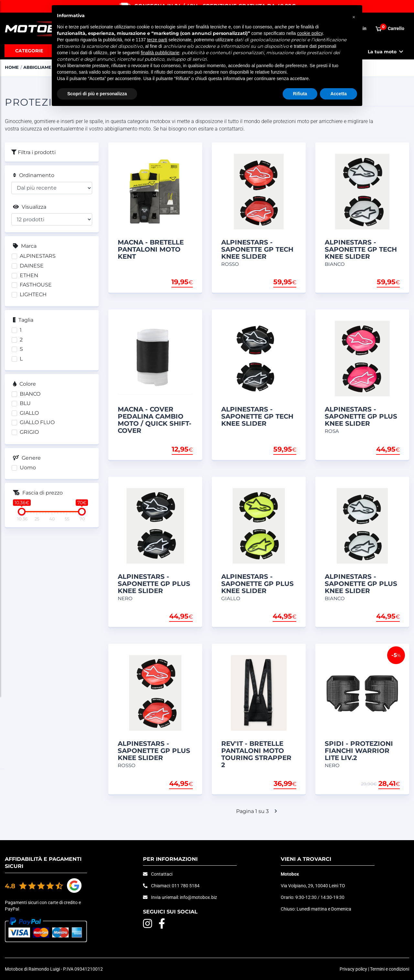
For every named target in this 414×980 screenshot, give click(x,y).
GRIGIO (29, 432)
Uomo (28, 468)
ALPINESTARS (38, 256)
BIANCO (30, 394)
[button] (354, 16)
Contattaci (162, 874)
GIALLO (29, 413)
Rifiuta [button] (300, 94)
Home (12, 67)
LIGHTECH (33, 294)
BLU (25, 403)
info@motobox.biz (198, 897)
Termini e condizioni (390, 969)
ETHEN (29, 275)
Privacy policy (353, 969)
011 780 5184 (186, 886)
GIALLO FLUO (37, 422)
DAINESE (32, 266)
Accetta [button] (338, 94)
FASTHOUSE (36, 285)
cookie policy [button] (310, 33)
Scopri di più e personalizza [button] (97, 94)
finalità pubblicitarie (160, 53)
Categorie (29, 51)
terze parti (157, 40)
